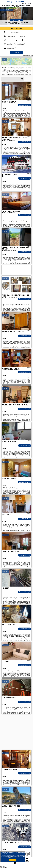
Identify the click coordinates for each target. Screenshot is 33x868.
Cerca (16, 53)
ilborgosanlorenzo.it (16, 2)
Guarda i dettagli (25, 105)
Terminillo (5, 85)
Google (3, 854)
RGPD (9, 858)
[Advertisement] (16, 732)
